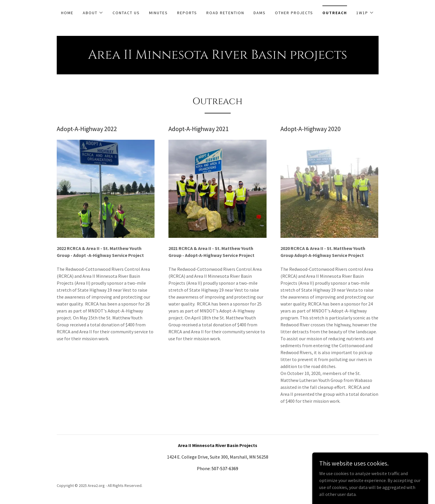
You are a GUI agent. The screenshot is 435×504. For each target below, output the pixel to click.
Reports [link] (187, 13)
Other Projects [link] (294, 13)
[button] (93, 13)
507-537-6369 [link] (225, 468)
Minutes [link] (158, 13)
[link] (217, 57)
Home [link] (67, 13)
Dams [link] (260, 13)
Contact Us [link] (126, 13)
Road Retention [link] (225, 13)
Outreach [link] (335, 13)
